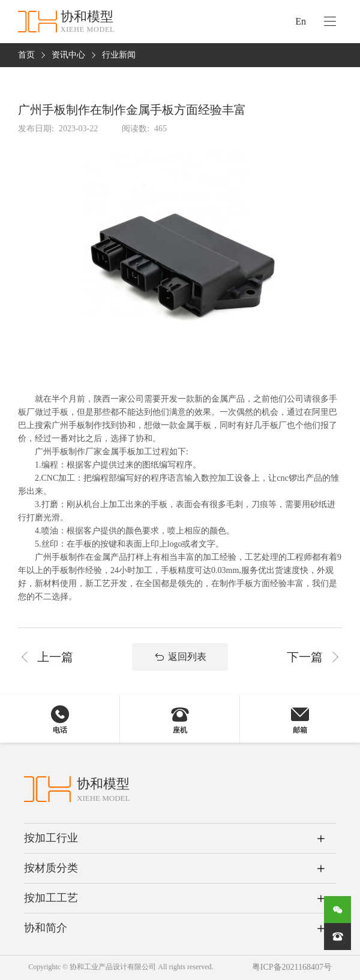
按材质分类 (51, 868)
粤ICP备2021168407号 (292, 968)
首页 (26, 55)
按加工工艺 (51, 898)
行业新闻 (119, 55)
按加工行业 (51, 838)
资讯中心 (68, 55)
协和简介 (46, 928)
